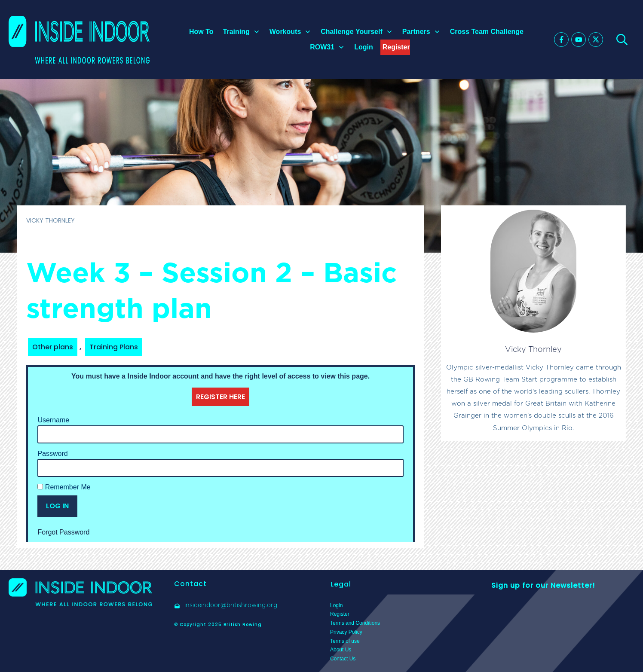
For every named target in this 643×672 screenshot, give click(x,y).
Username (53, 420)
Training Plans (114, 347)
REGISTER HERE (220, 397)
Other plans (53, 347)
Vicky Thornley (533, 349)
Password (52, 454)
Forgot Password (63, 532)
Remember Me (64, 487)
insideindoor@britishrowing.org (231, 605)
